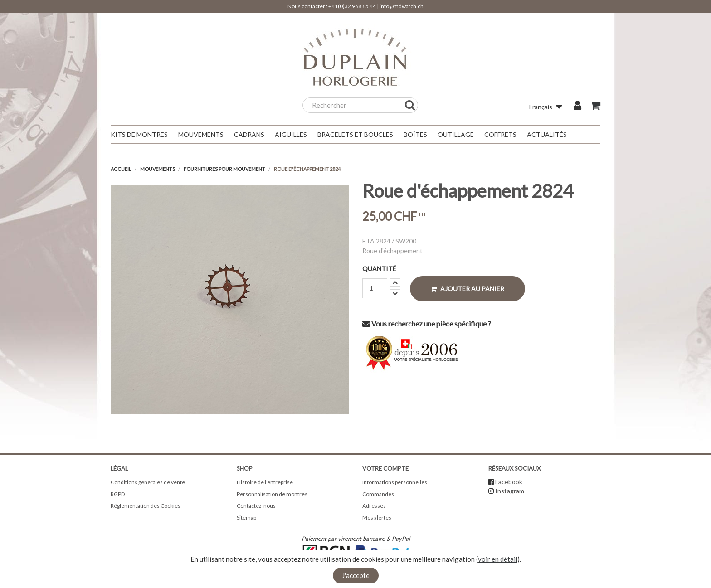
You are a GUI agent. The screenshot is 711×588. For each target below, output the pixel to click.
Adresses (374, 506)
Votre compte (385, 468)
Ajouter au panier (468, 289)
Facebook (509, 482)
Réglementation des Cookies (146, 506)
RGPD (118, 494)
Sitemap (246, 518)
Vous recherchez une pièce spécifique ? (427, 323)
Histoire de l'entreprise (265, 482)
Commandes (378, 494)
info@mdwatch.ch (402, 6)
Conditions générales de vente (148, 482)
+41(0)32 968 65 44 (352, 6)
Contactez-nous (256, 506)
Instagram (510, 491)
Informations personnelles (395, 482)
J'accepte (356, 575)
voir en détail (498, 559)
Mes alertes (377, 518)
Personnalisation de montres (272, 494)
